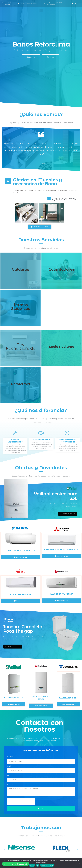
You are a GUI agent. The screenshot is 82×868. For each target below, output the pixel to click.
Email (9, 766)
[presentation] (21, 801)
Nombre (10, 757)
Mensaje (10, 785)
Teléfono (10, 775)
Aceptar (32, 865)
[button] (41, 11)
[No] (80, 863)
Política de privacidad (47, 865)
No (38, 865)
